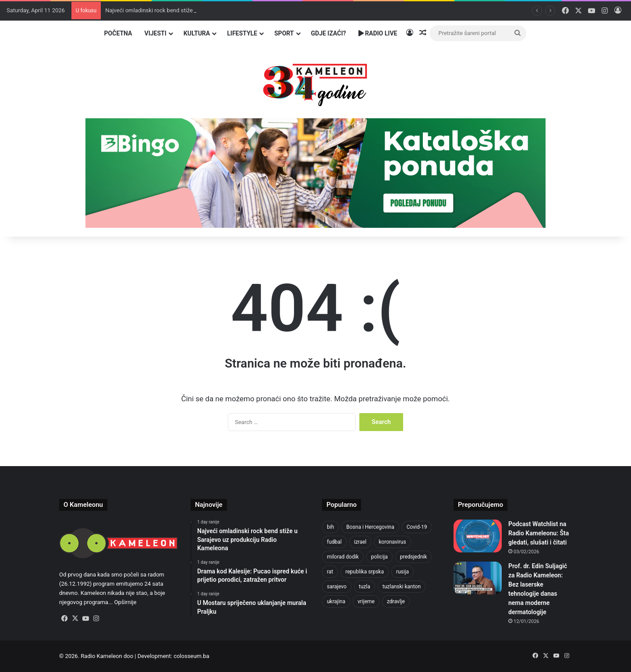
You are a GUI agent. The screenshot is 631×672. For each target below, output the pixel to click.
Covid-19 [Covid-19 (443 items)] (417, 527)
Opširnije (125, 602)
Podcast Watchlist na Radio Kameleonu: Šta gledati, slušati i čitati (539, 533)
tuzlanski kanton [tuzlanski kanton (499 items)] (402, 587)
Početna (118, 33)
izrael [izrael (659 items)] (360, 542)
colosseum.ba (191, 656)
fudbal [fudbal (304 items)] (334, 542)
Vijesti (155, 33)
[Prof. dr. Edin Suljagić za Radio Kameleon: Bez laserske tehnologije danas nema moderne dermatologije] (478, 578)
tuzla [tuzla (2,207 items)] (365, 587)
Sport (284, 33)
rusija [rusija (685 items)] (402, 572)
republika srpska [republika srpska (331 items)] (365, 572)
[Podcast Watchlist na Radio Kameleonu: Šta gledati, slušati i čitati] (478, 536)
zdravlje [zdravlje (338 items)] (396, 601)
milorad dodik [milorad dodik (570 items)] (343, 557)
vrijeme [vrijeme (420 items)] (366, 601)
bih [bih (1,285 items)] (330, 527)
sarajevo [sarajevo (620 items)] (337, 587)
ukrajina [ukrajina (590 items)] (336, 601)
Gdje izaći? (329, 33)
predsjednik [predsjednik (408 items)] (414, 557)
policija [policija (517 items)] (379, 557)
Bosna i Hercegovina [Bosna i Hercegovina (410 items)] (370, 527)
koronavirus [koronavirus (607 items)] (392, 542)
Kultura (197, 33)
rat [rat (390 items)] (330, 572)
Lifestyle (242, 33)
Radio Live (378, 33)
